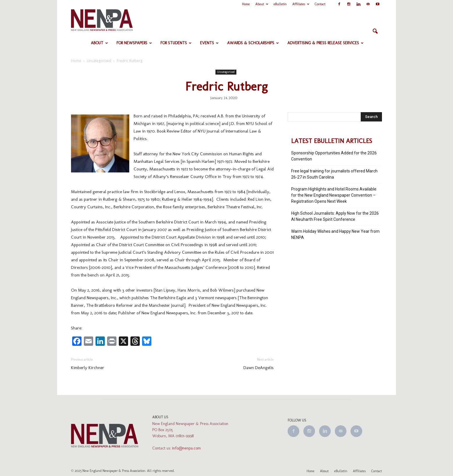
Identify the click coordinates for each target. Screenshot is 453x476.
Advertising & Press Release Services (325, 43)
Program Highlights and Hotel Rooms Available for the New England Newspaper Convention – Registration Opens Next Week (334, 195)
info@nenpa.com (186, 448)
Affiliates (301, 4)
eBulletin (280, 4)
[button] (375, 31)
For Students (176, 43)
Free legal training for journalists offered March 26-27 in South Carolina (334, 174)
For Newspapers (134, 43)
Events (209, 43)
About (262, 4)
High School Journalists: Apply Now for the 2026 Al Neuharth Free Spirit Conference (335, 216)
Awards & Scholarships (253, 43)
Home (246, 4)
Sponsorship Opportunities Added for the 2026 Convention (334, 156)
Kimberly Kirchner (88, 368)
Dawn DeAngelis (259, 368)
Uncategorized (226, 72)
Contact (320, 4)
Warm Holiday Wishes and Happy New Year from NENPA (335, 234)
